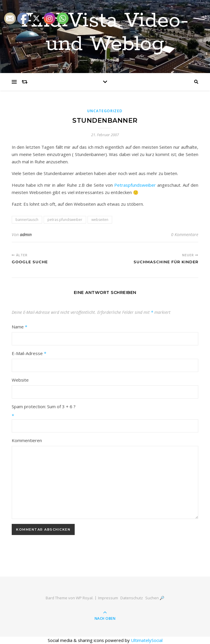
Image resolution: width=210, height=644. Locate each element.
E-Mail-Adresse (29, 353)
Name (19, 327)
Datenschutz (132, 598)
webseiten (100, 220)
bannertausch (27, 220)
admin (26, 234)
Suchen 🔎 (155, 598)
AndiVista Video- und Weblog (105, 33)
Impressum (108, 598)
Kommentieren (27, 440)
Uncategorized (105, 111)
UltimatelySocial (147, 640)
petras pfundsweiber (65, 220)
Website (20, 380)
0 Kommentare (185, 234)
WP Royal (84, 598)
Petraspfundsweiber (135, 185)
